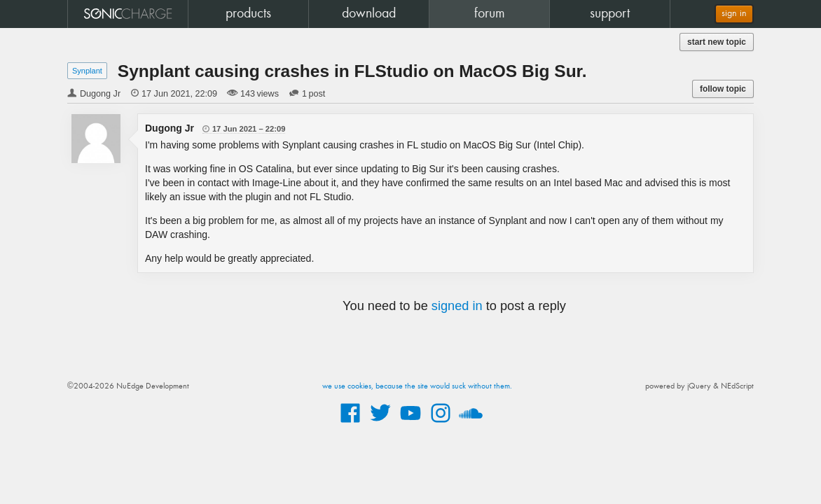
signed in (457, 306)
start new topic (717, 42)
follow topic (723, 89)
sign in (734, 14)
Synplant (87, 71)
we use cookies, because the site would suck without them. (417, 386)
